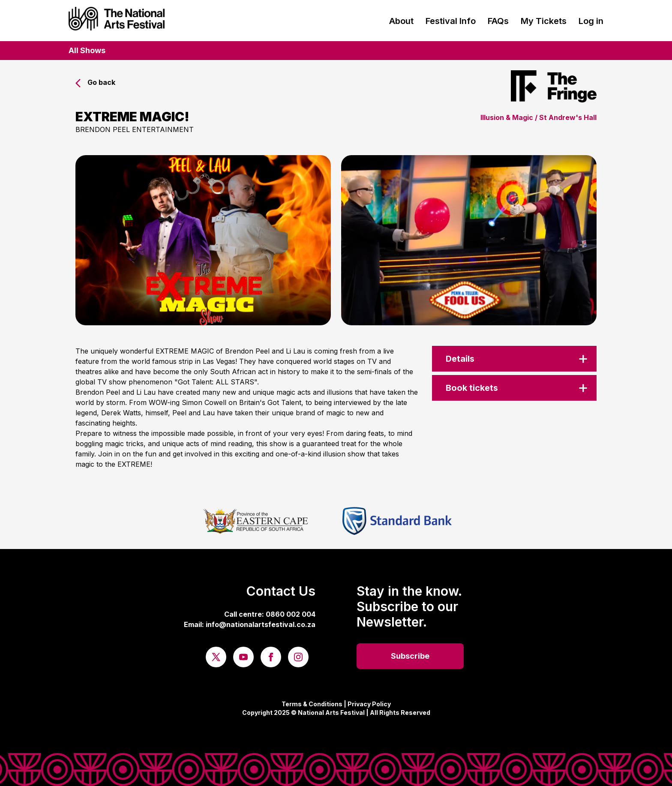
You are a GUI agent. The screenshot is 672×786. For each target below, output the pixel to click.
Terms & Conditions (312, 704)
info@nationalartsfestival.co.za (261, 624)
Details (460, 359)
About (401, 21)
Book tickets (472, 388)
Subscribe (410, 656)
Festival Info (451, 21)
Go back (95, 82)
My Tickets (544, 21)
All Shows (87, 50)
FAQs (498, 21)
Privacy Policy (369, 704)
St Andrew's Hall (568, 117)
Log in (591, 21)
